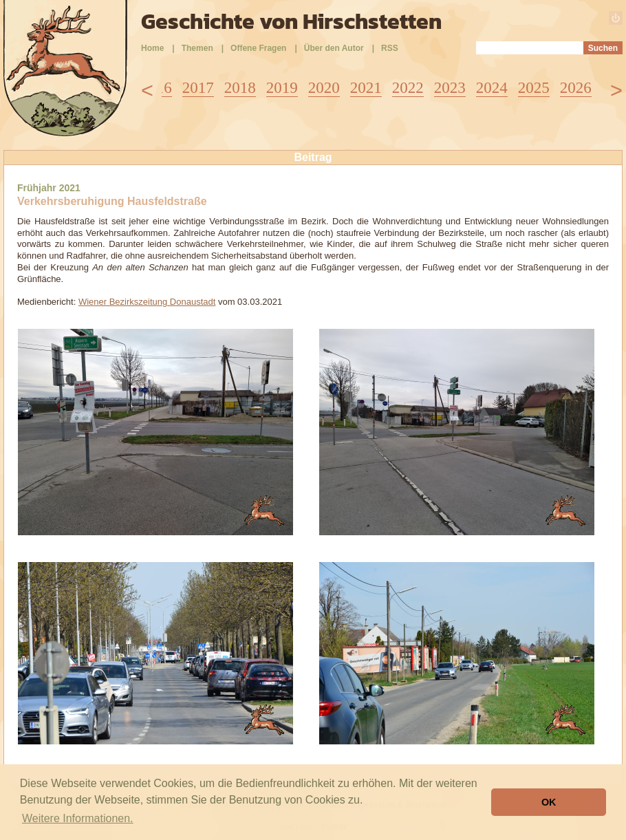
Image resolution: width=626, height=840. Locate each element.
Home (152, 48)
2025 (534, 88)
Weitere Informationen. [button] (78, 818)
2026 (576, 88)
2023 (450, 88)
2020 (324, 88)
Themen (197, 48)
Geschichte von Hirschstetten (291, 21)
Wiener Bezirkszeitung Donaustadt (147, 302)
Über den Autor (334, 48)
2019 (282, 88)
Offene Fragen (258, 48)
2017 (198, 88)
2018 (240, 88)
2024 (492, 88)
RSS (390, 48)
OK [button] (549, 802)
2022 (408, 88)
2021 (366, 88)
